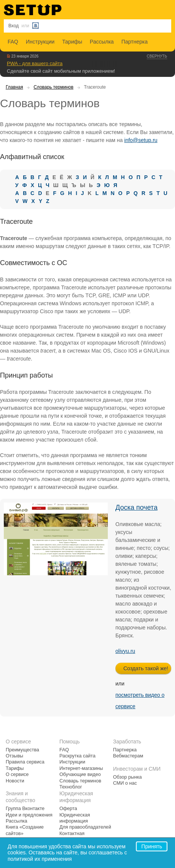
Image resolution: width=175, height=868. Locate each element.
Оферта (68, 809)
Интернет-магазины (81, 768)
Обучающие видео (80, 774)
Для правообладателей (85, 827)
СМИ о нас (125, 783)
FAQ (13, 42)
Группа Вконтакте (25, 809)
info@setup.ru (141, 140)
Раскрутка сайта (77, 756)
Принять (152, 846)
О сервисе (17, 774)
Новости (15, 781)
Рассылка (102, 42)
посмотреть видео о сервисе (140, 701)
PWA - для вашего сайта (35, 63)
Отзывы (14, 756)
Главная (14, 87)
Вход (13, 26)
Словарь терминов (53, 87)
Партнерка (135, 42)
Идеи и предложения (29, 815)
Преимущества (22, 750)
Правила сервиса (25, 762)
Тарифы (72, 42)
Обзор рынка (128, 777)
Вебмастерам (128, 756)
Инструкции (40, 42)
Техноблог (71, 787)
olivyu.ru (125, 651)
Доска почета (136, 507)
